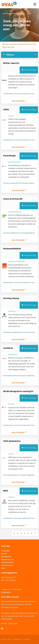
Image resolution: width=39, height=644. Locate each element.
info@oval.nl (6, 592)
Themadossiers (7, 562)
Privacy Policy (6, 639)
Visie (3, 568)
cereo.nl (11, 116)
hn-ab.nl (11, 404)
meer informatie (20, 100)
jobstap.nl (12, 311)
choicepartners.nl (15, 212)
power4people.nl (14, 162)
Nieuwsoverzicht (8, 559)
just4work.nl (13, 354)
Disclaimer (17, 639)
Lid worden (5, 551)
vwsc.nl (11, 454)
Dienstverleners (7, 565)
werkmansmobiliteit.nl (16, 261)
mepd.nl (11, 497)
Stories (4, 554)
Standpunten (6, 557)
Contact (27, 639)
